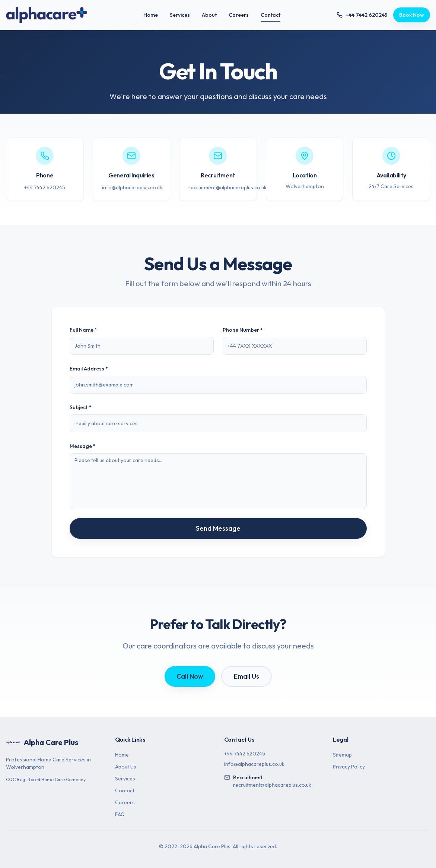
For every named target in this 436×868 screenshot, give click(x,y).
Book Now (412, 15)
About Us (126, 767)
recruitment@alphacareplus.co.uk (227, 187)
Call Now (190, 676)
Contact (270, 17)
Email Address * (89, 369)
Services (180, 15)
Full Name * (83, 330)
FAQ (120, 814)
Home (151, 15)
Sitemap (342, 755)
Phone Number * (243, 330)
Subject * (80, 407)
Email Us (246, 676)
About (209, 15)
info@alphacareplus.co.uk (132, 187)
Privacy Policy (349, 767)
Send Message (218, 528)
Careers (239, 15)
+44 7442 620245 (45, 187)
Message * (83, 446)
